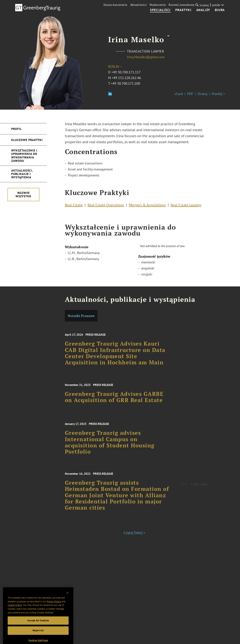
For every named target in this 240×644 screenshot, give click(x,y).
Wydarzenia (158, 5)
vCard (179, 94)
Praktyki (183, 10)
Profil (16, 129)
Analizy (203, 10)
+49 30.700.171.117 (126, 72)
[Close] (67, 601)
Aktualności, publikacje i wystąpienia (22, 174)
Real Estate (74, 206)
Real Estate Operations (106, 206)
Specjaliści (160, 10)
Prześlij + (218, 94)
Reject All (38, 638)
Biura (220, 10)
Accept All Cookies (38, 628)
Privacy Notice (54, 609)
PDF (190, 94)
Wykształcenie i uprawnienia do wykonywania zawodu (24, 156)
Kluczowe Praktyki (27, 140)
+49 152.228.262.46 (126, 78)
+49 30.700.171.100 (125, 83)
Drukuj (202, 94)
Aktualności (139, 5)
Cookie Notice (15, 613)
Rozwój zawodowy (181, 5)
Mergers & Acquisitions (147, 206)
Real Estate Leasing (186, 206)
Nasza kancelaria (115, 5)
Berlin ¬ (115, 67)
